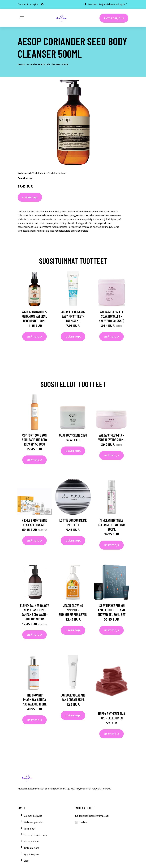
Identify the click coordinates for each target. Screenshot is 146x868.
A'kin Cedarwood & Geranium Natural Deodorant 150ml (34, 316)
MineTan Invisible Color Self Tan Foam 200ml (112, 525)
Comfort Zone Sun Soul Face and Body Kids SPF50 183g (35, 440)
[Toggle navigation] (22, 18)
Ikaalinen (93, 4)
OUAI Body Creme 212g (73, 435)
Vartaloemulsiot (57, 173)
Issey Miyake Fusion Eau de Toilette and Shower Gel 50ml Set (112, 610)
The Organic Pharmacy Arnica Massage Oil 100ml (34, 700)
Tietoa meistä (31, 848)
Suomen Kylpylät (33, 816)
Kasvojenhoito (32, 841)
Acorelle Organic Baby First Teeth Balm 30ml (73, 316)
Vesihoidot (29, 829)
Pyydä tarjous (114, 18)
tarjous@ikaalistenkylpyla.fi (113, 4)
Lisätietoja (30, 197)
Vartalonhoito (40, 173)
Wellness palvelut (33, 822)
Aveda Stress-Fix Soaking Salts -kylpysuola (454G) (112, 316)
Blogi (26, 861)
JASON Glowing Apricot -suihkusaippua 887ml (73, 610)
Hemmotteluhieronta (35, 835)
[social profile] (42, 4)
